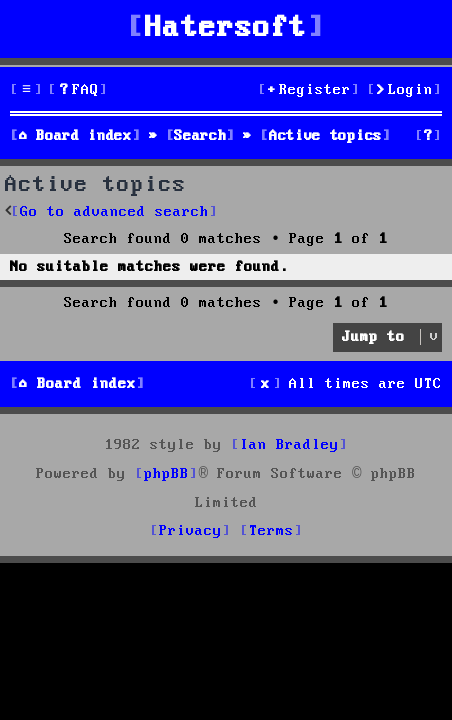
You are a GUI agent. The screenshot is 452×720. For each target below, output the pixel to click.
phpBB (166, 474)
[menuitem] (78, 90)
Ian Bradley (289, 445)
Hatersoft (226, 28)
